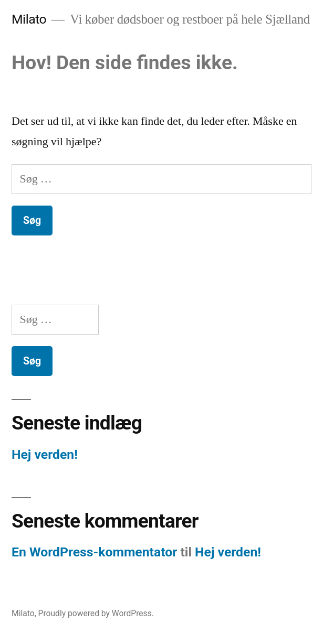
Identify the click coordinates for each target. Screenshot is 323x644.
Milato (29, 19)
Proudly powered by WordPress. (96, 613)
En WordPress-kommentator (94, 552)
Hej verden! (45, 454)
